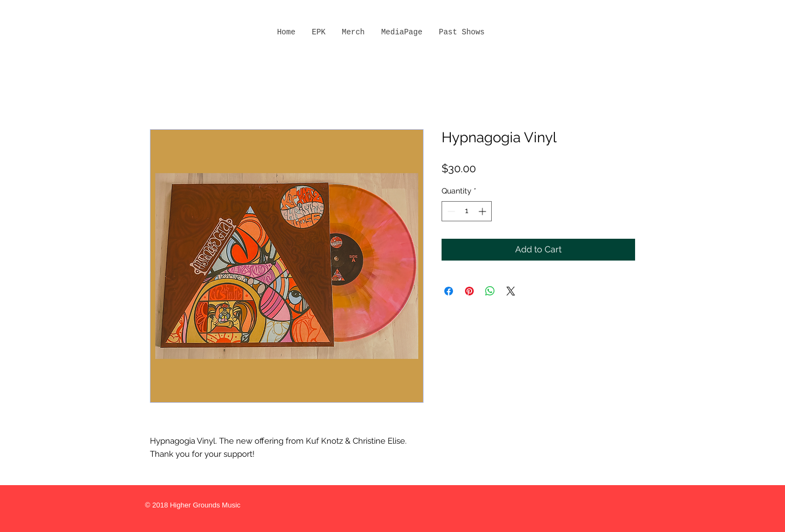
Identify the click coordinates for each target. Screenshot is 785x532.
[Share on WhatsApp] (490, 291)
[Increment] (483, 211)
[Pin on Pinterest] (469, 291)
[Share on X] (511, 291)
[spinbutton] (467, 211)
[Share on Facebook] (449, 291)
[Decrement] (450, 211)
